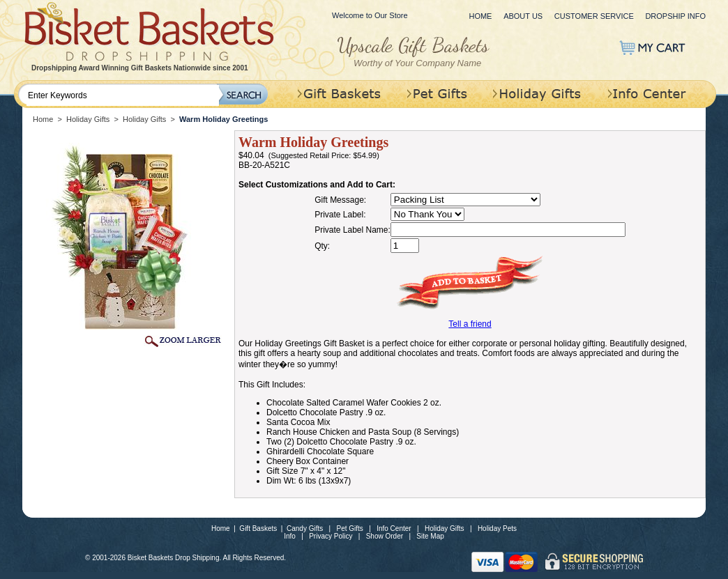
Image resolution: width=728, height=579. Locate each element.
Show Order (385, 536)
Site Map (430, 536)
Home (480, 16)
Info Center (394, 528)
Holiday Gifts (88, 119)
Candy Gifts (305, 528)
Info (290, 536)
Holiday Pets (497, 528)
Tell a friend (470, 324)
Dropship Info (675, 16)
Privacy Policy (331, 536)
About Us (523, 16)
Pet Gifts (350, 528)
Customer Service (594, 16)
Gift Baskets (258, 528)
